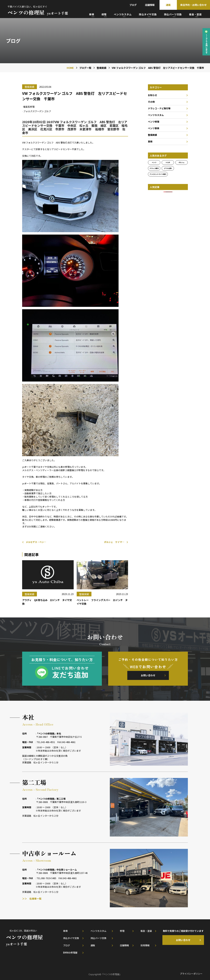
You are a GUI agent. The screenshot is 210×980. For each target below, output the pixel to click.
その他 (151, 102)
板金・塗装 (195, 14)
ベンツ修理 (154, 122)
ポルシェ (182, 162)
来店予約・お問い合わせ (193, 5)
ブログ (133, 5)
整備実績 (152, 135)
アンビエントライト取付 (158, 174)
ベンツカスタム (123, 14)
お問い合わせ (148, 675)
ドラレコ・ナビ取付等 (159, 108)
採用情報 (145, 945)
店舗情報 (150, 5)
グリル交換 (168, 168)
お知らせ (152, 95)
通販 (168, 5)
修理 (104, 14)
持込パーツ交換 (173, 14)
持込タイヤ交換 (148, 14)
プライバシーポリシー (191, 974)
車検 (92, 14)
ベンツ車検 (154, 128)
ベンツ (154, 162)
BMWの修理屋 (70, 953)
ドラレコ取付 (154, 168)
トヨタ (168, 162)
